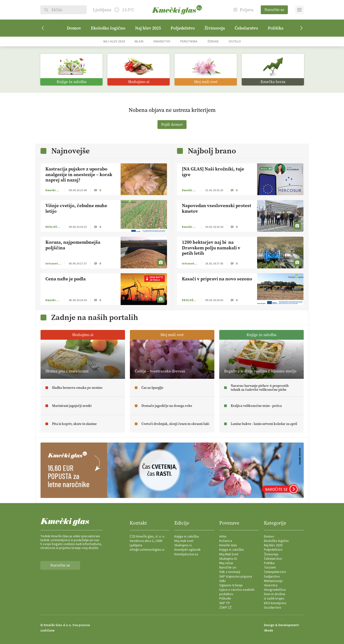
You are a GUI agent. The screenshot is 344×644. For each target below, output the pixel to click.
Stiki (222, 581)
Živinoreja (215, 28)
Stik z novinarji (230, 572)
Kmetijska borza (186, 554)
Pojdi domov (172, 124)
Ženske (213, 41)
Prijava (243, 10)
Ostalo (235, 41)
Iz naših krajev (274, 599)
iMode (268, 631)
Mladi (139, 41)
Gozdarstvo (273, 608)
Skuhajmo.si (183, 545)
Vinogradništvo (275, 590)
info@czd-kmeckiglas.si (147, 550)
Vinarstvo (162, 41)
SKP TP (225, 603)
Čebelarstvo (246, 28)
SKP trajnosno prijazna (236, 577)
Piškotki (225, 599)
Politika (276, 28)
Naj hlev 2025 (148, 28)
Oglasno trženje (231, 585)
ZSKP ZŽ (225, 608)
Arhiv (223, 537)
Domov (74, 28)
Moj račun (226, 563)
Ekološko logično (108, 28)
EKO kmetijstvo (275, 603)
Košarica (226, 541)
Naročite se (274, 10)
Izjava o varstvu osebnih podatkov (237, 592)
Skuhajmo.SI (228, 559)
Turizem (270, 568)
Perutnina (189, 41)
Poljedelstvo (183, 28)
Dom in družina (275, 594)
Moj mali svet (184, 541)
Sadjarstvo (272, 577)
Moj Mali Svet (229, 554)
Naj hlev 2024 (114, 41)
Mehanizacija (273, 581)
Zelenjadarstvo (275, 572)
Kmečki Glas (228, 545)
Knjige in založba (187, 537)
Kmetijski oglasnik (188, 550)
